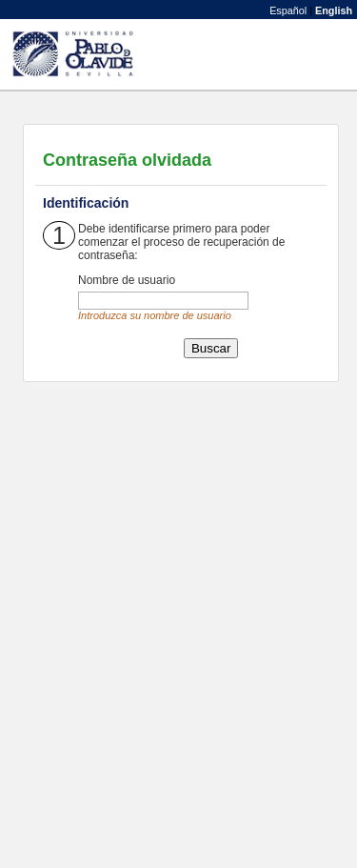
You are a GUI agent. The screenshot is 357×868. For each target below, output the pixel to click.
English (334, 10)
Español (288, 10)
